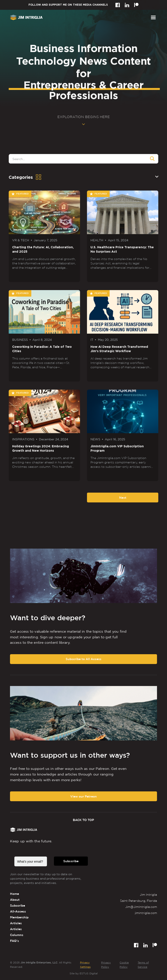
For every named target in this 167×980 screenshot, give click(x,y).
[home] (26, 17)
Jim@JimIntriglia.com (141, 907)
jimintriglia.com (146, 913)
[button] (153, 18)
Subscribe (71, 861)
